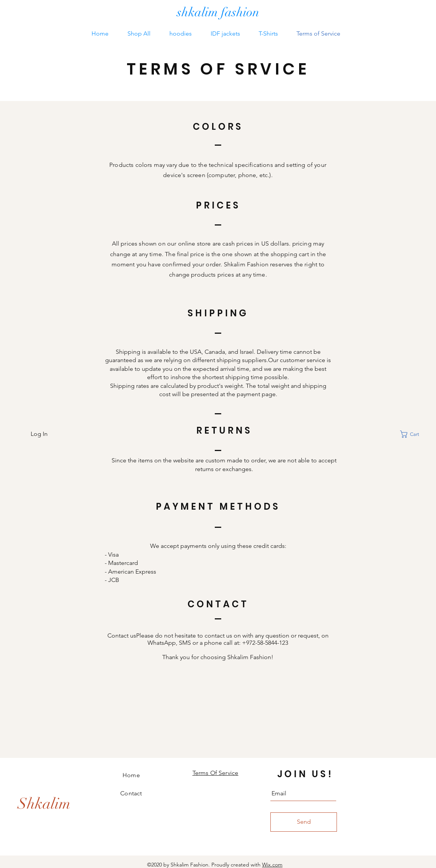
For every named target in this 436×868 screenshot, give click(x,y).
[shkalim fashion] (218, 13)
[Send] (304, 822)
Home (131, 775)
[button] (414, 434)
